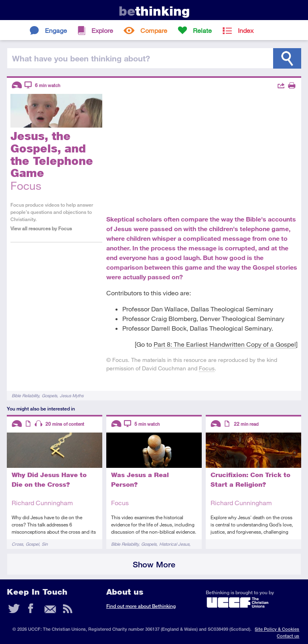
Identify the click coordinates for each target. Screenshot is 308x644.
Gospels (49, 395)
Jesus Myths (72, 395)
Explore (102, 30)
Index (246, 30)
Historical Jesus (174, 544)
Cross (17, 544)
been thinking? (81, 58)
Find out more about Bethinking (141, 606)
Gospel (32, 544)
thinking (154, 11)
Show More (154, 564)
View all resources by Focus (41, 229)
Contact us (288, 636)
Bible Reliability (25, 395)
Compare (154, 30)
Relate (202, 30)
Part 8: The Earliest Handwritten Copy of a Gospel (225, 344)
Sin (45, 544)
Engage (56, 30)
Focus (207, 368)
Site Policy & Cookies (277, 629)
